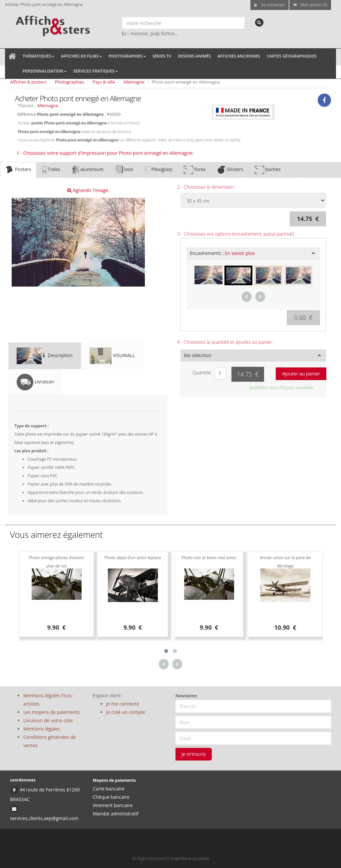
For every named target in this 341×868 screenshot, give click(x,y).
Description (45, 356)
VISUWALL (112, 356)
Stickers (230, 170)
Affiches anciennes (239, 56)
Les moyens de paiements (52, 712)
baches (268, 170)
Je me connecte (123, 704)
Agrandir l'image (88, 190)
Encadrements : (222, 253)
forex (195, 170)
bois (124, 170)
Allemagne (134, 82)
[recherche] (259, 22)
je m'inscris (194, 754)
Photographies (127, 56)
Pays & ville (104, 82)
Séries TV (162, 56)
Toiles (51, 170)
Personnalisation (45, 71)
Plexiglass (158, 170)
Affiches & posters (28, 82)
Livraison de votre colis (48, 720)
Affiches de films (81, 56)
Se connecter (270, 5)
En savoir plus (240, 253)
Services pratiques (96, 71)
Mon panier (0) (310, 5)
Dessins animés (194, 56)
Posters (18, 170)
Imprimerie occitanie (190, 859)
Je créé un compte (126, 712)
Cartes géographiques (292, 56)
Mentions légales (42, 729)
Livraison (35, 382)
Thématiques (38, 56)
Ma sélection (197, 355)
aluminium (88, 170)
